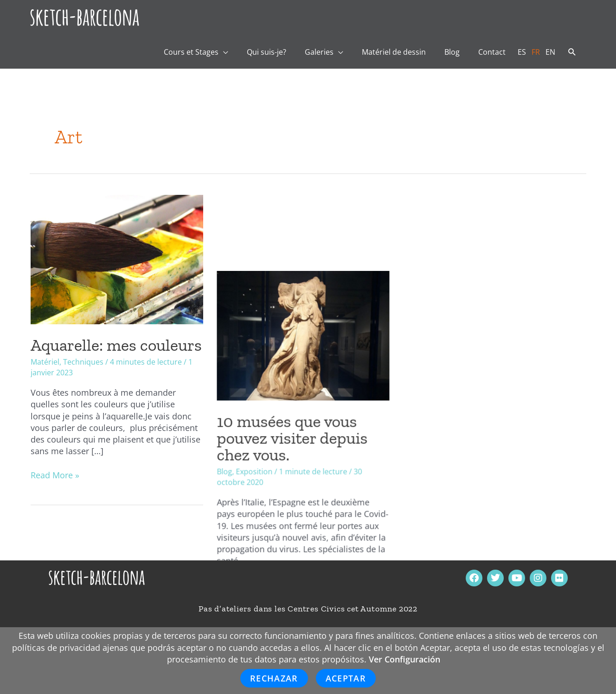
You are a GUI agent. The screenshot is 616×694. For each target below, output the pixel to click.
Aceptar (346, 678)
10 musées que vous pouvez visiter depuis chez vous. (297, 362)
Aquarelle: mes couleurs (116, 345)
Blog (229, 395)
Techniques (83, 362)
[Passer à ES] (522, 52)
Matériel (45, 362)
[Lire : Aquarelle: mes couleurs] (117, 258)
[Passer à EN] (550, 52)
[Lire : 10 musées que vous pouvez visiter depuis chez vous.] (308, 258)
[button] (572, 52)
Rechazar (274, 678)
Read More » (55, 475)
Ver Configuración (404, 659)
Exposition (259, 395)
